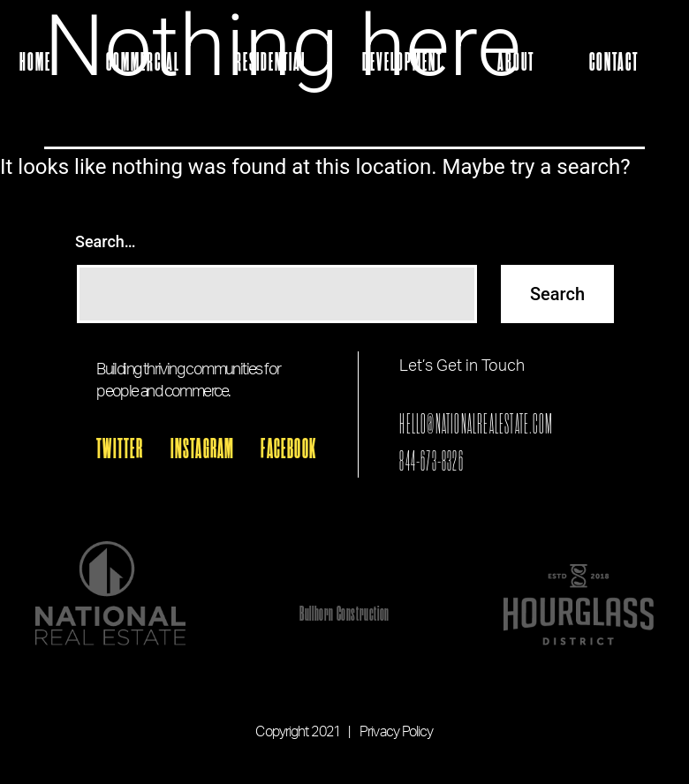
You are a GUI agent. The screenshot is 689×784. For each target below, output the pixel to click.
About (516, 63)
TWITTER (120, 449)
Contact (614, 63)
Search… (106, 241)
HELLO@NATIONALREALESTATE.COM (476, 424)
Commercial (143, 63)
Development (402, 63)
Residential (271, 63)
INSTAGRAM (203, 449)
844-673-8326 (431, 461)
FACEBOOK (288, 449)
